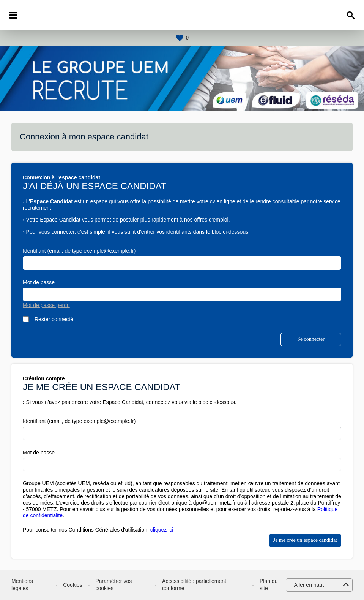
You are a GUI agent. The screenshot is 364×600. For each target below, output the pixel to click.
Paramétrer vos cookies (113, 585)
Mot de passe (39, 282)
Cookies (73, 585)
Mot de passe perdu (46, 305)
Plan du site (269, 585)
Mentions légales (22, 585)
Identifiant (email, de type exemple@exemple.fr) (79, 251)
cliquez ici (162, 530)
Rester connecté (54, 319)
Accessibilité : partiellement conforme (194, 585)
